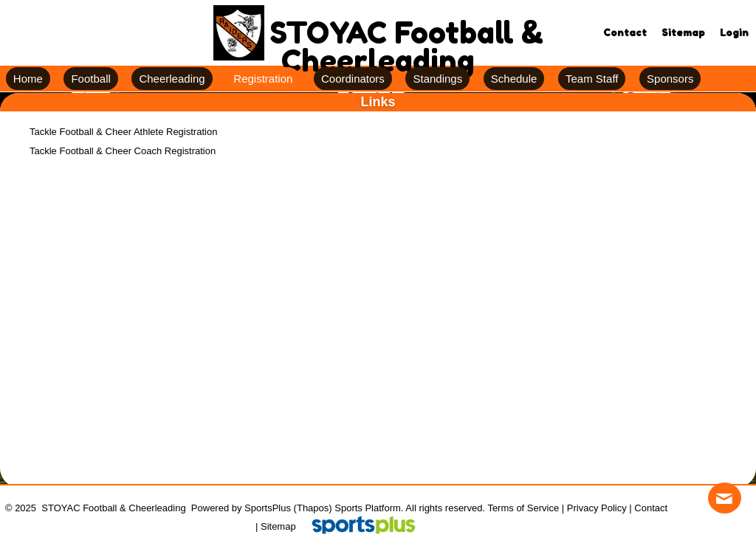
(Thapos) (313, 508)
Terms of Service (523, 508)
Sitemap (278, 526)
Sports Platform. (369, 508)
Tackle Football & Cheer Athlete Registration (123, 132)
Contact (651, 508)
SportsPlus (268, 508)
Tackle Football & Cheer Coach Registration (123, 151)
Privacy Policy (597, 508)
